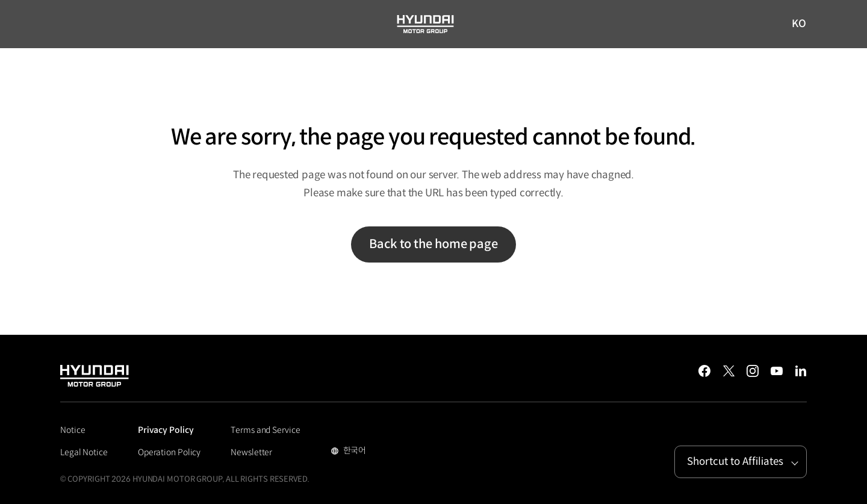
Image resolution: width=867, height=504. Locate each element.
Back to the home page (433, 244)
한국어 (354, 452)
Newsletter (251, 452)
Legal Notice (84, 452)
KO (799, 25)
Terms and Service (265, 430)
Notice (73, 430)
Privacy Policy (166, 430)
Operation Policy (169, 452)
